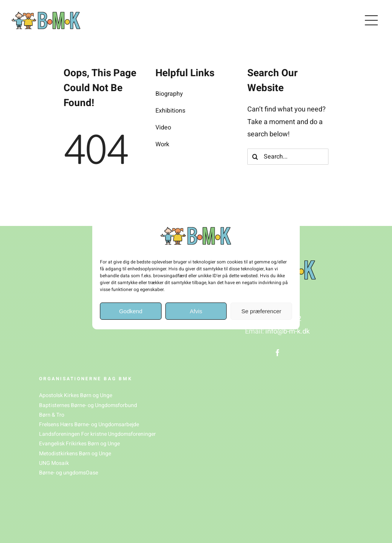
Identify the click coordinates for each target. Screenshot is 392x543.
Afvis (196, 311)
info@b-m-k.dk (287, 331)
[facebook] (278, 353)
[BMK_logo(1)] (46, 15)
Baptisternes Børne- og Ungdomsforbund (88, 405)
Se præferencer (261, 311)
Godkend (131, 311)
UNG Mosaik (54, 463)
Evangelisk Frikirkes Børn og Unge (79, 444)
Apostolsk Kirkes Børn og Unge (76, 395)
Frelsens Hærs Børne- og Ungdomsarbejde (89, 424)
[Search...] (288, 157)
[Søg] (255, 157)
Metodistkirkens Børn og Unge (75, 454)
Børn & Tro (52, 415)
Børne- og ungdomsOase (69, 473)
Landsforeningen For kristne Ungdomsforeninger (97, 434)
